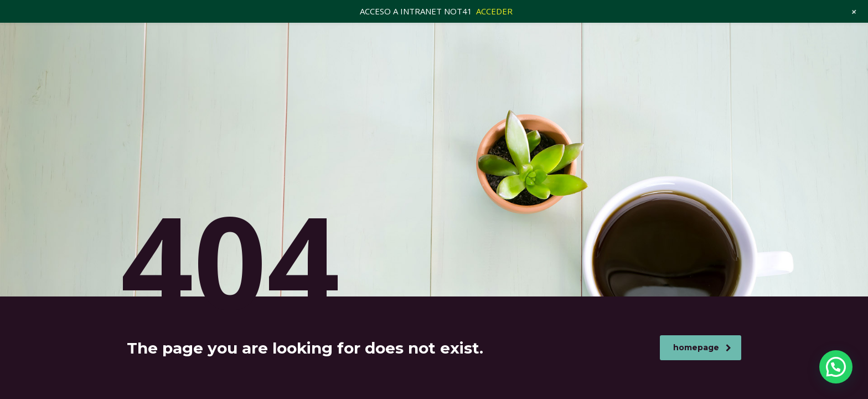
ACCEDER (494, 11)
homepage (702, 347)
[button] (836, 367)
